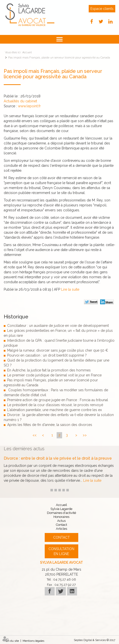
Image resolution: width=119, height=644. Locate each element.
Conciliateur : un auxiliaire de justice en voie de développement (58, 326)
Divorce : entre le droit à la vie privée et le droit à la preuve (58, 458)
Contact (61, 525)
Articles (61, 529)
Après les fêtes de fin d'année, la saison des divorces (50, 425)
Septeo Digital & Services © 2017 (95, 640)
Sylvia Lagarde (61, 509)
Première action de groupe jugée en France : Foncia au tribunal (58, 400)
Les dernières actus (24, 449)
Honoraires (61, 517)
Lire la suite (70, 289)
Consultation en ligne (61, 551)
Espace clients (102, 9)
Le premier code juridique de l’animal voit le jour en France (54, 375)
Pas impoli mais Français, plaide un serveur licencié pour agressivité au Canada (59, 58)
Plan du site (11, 641)
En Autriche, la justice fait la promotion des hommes (49, 370)
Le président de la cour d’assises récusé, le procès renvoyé (55, 405)
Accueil (27, 52)
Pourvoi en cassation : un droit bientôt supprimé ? (47, 355)
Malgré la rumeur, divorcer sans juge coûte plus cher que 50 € (58, 350)
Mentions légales (33, 641)
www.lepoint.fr (29, 106)
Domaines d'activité (61, 513)
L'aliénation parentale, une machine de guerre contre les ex (55, 410)
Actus (61, 521)
